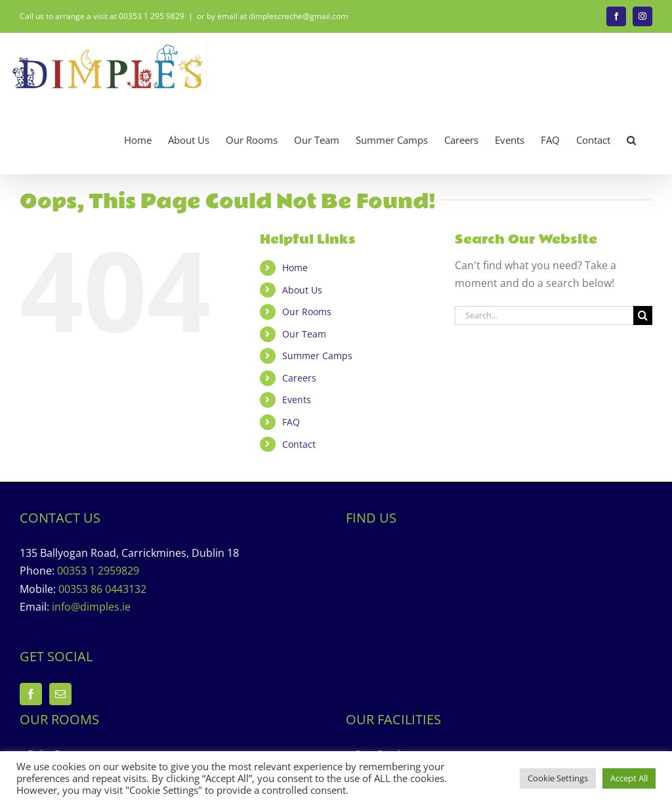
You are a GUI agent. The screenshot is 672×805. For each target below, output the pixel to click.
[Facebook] (31, 694)
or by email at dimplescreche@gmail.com (272, 16)
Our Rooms (307, 312)
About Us (302, 290)
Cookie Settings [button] (558, 778)
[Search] (643, 315)
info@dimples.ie (91, 607)
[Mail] (60, 694)
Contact (299, 444)
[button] (631, 140)
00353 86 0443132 (102, 589)
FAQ (291, 422)
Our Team (304, 334)
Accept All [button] (629, 778)
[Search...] (544, 315)
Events (297, 400)
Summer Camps (317, 356)
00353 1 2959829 (98, 571)
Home (295, 268)
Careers (299, 378)
